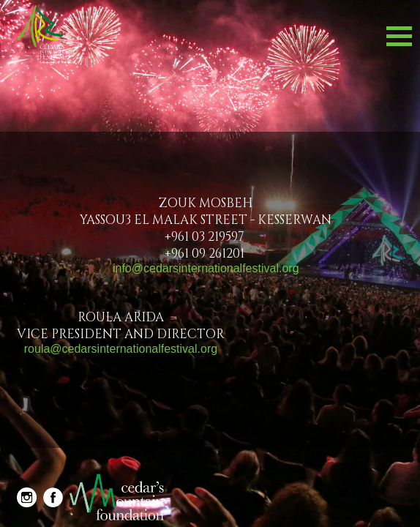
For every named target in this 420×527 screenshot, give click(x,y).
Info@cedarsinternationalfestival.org (206, 268)
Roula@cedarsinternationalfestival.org (121, 349)
